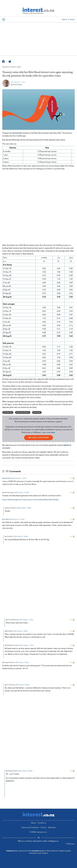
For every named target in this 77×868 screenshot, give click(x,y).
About (33, 823)
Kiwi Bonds (37, 412)
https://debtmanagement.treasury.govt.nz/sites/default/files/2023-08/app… (31, 500)
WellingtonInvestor (13, 645)
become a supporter (38, 438)
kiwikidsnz (8, 478)
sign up (65, 20)
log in (72, 20)
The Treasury (8, 412)
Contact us (42, 823)
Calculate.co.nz (37, 851)
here (53, 432)
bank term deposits (23, 412)
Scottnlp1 (10, 536)
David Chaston (18, 85)
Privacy (43, 827)
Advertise (52, 827)
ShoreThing (11, 685)
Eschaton (10, 631)
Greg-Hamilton (9, 662)
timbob (7, 519)
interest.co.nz (11, 851)
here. (38, 458)
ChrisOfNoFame (13, 620)
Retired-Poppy (9, 492)
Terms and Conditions (30, 827)
